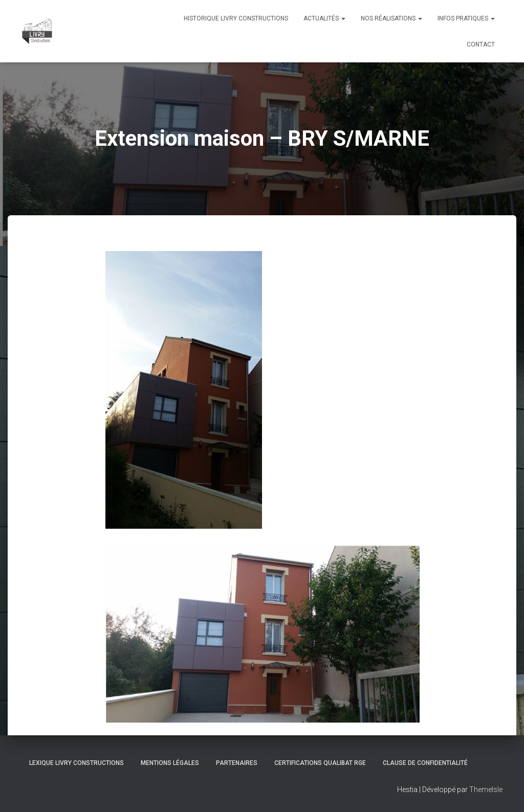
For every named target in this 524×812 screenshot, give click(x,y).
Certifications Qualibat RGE (320, 763)
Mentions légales (170, 763)
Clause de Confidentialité (425, 763)
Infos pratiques (466, 18)
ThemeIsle (486, 790)
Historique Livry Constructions (236, 18)
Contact (481, 44)
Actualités (324, 18)
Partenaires (237, 763)
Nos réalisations (391, 18)
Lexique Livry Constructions (77, 763)
